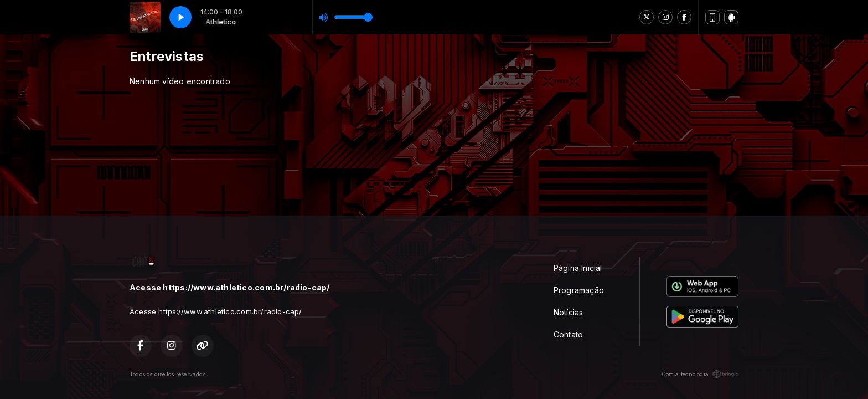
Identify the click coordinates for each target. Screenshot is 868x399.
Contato (568, 334)
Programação (579, 290)
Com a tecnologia (700, 374)
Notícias (569, 312)
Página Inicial (578, 268)
